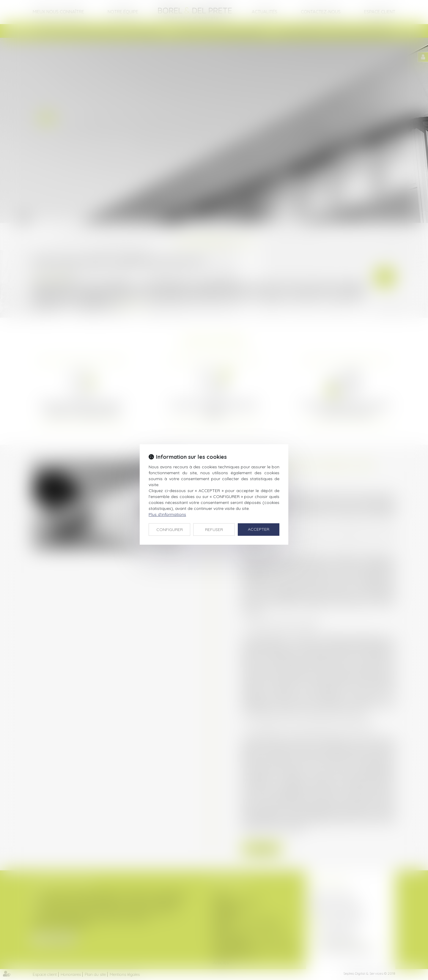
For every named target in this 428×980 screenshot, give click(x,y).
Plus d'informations (167, 514)
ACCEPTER (259, 529)
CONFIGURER (170, 530)
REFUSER (214, 530)
